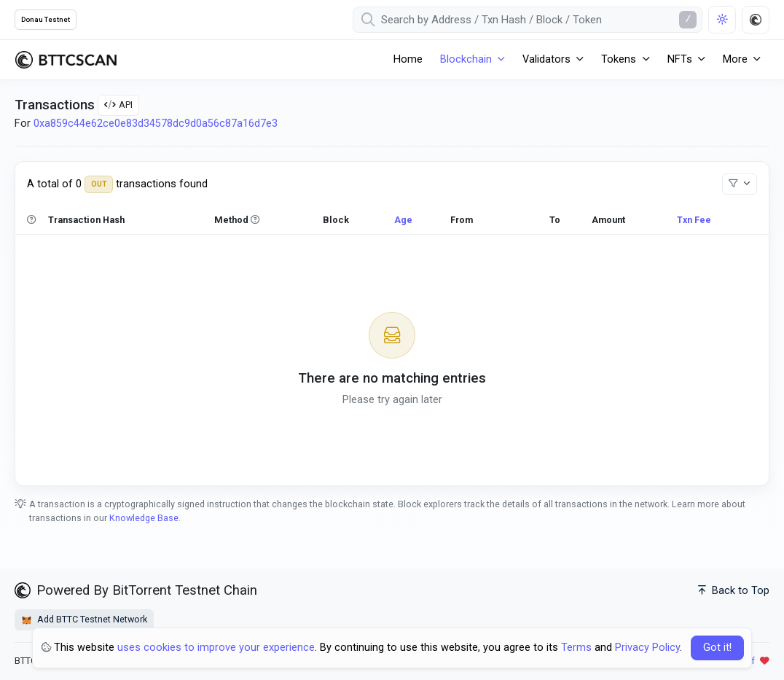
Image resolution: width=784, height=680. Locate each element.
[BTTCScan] (66, 60)
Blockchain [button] (466, 59)
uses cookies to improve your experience (216, 648)
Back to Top (734, 591)
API (118, 105)
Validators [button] (546, 59)
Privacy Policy (647, 648)
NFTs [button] (680, 59)
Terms (576, 648)
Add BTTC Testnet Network (84, 620)
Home (408, 59)
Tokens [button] (619, 59)
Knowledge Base (144, 518)
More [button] (735, 59)
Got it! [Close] (717, 648)
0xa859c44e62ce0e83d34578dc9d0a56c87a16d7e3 (156, 124)
